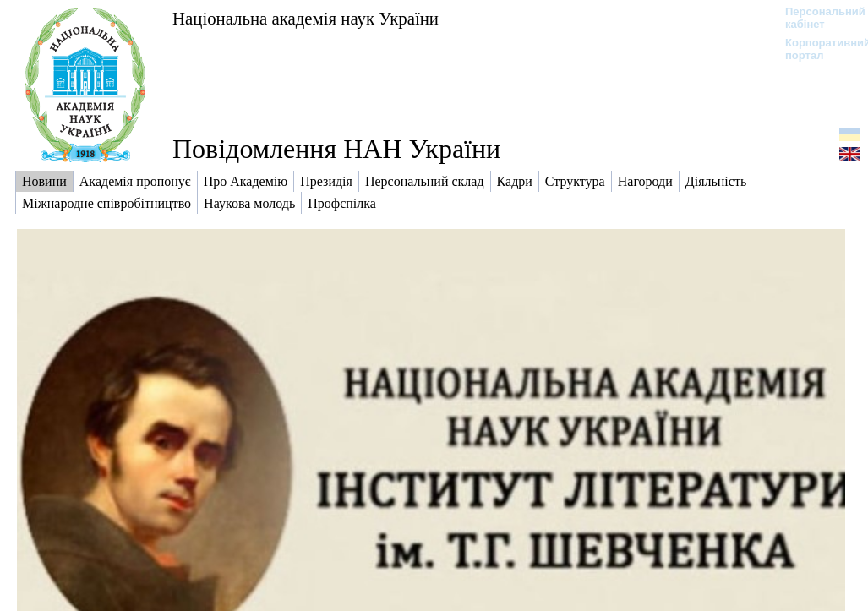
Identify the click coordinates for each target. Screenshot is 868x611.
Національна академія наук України (306, 18)
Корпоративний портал (817, 49)
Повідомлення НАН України (336, 149)
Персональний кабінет (817, 18)
